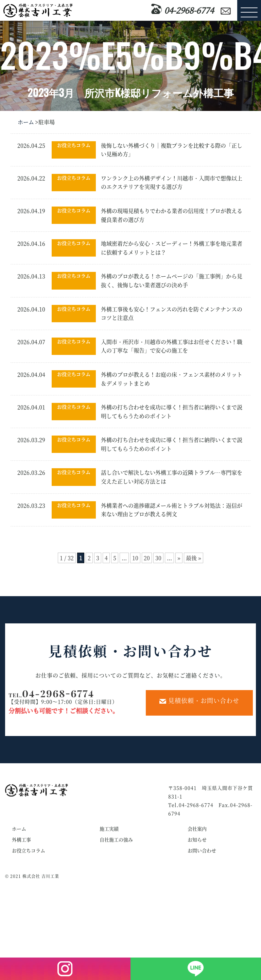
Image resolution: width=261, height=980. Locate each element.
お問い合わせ (202, 850)
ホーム (26, 122)
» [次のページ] (179, 558)
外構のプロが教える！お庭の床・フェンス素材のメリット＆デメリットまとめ (172, 379)
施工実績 (109, 829)
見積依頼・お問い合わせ (199, 700)
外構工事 (21, 839)
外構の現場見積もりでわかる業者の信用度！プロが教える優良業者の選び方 (172, 215)
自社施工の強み (116, 839)
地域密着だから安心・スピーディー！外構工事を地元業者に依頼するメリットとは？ (172, 248)
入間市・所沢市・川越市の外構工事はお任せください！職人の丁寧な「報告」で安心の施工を (172, 346)
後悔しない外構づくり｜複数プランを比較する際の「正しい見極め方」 (172, 150)
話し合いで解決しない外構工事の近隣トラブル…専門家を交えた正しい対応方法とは (172, 477)
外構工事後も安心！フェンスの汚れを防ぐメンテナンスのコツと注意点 (172, 314)
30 (158, 558)
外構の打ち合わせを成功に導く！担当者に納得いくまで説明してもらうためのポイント (172, 412)
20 (147, 558)
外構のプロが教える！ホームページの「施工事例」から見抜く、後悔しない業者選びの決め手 (172, 281)
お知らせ (197, 839)
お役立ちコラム (74, 145)
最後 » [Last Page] (194, 558)
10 (135, 558)
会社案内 (197, 829)
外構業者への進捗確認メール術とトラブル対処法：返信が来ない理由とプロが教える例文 (172, 510)
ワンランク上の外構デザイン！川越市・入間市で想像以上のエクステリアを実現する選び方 (172, 183)
